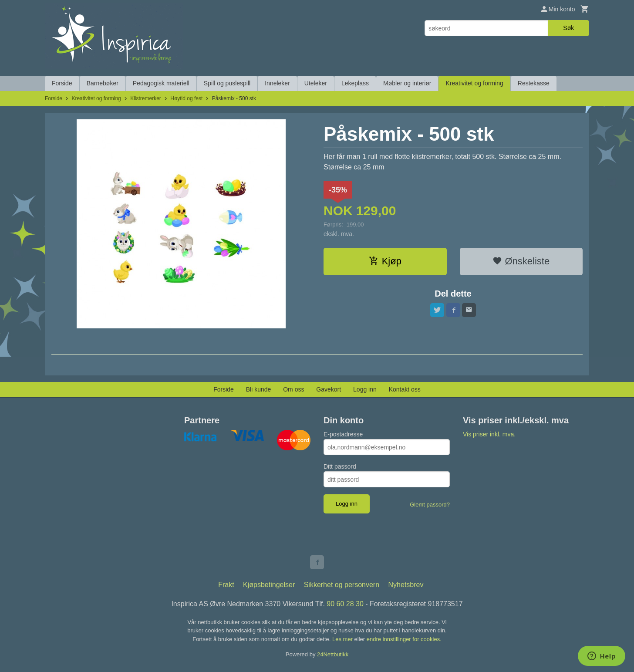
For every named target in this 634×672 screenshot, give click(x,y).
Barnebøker (103, 83)
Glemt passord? (430, 505)
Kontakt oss (405, 389)
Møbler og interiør (407, 83)
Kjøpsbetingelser (269, 585)
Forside (62, 83)
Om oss (293, 389)
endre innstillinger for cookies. (404, 639)
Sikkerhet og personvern (342, 585)
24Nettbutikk (333, 654)
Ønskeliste (521, 261)
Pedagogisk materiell (161, 83)
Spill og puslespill (227, 83)
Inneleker (277, 83)
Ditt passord (340, 466)
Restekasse (534, 83)
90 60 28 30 (345, 604)
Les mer (343, 639)
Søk (568, 28)
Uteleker (316, 83)
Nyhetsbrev (406, 585)
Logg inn (365, 389)
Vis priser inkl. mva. (489, 434)
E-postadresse (343, 434)
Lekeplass (355, 83)
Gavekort (329, 389)
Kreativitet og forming (474, 83)
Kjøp (385, 261)
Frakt (226, 585)
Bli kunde (259, 389)
